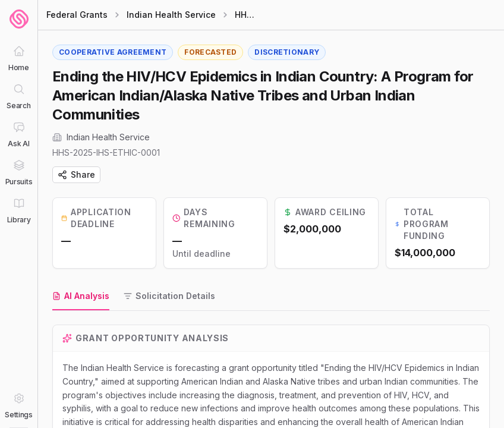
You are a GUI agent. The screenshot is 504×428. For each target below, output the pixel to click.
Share (76, 174)
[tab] (81, 297)
